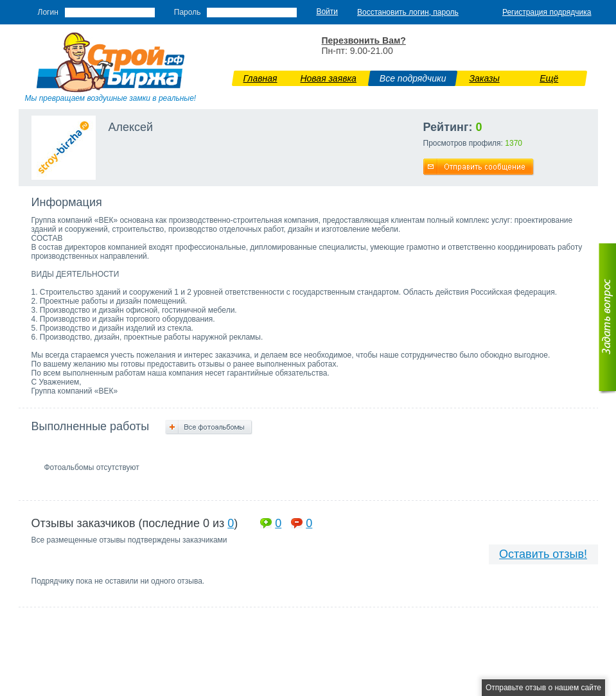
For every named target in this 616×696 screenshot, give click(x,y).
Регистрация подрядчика (547, 12)
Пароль (188, 12)
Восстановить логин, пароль (408, 12)
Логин (48, 12)
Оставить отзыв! (543, 554)
